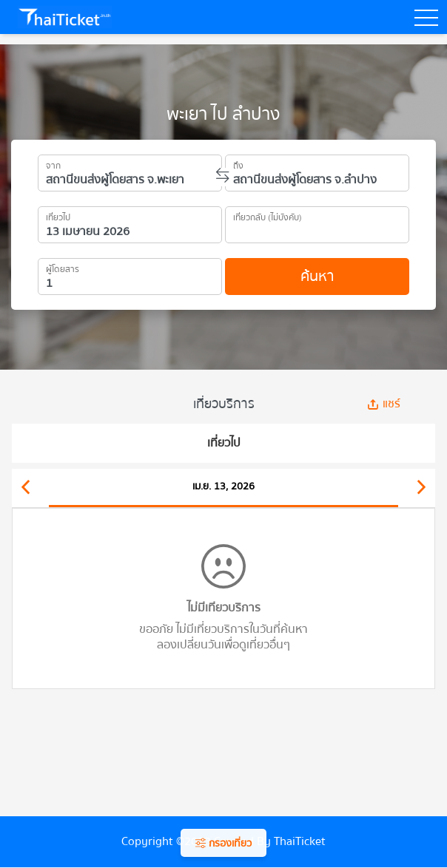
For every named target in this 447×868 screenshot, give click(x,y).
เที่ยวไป (58, 215)
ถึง (238, 163)
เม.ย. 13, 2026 (223, 486)
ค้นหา (317, 276)
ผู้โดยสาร (63, 267)
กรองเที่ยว (223, 844)
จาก (53, 163)
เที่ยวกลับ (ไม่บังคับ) (268, 215)
